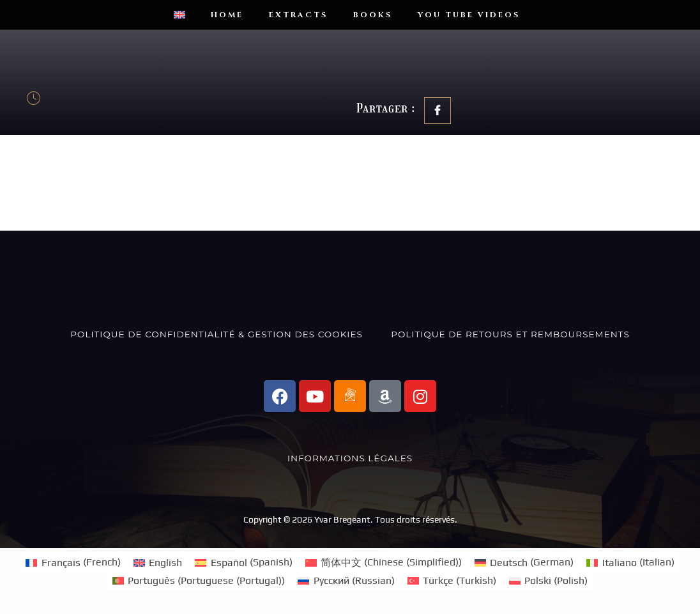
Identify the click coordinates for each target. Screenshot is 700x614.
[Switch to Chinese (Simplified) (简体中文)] (384, 562)
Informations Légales (350, 458)
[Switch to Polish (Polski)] (548, 581)
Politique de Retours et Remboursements (510, 334)
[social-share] (438, 111)
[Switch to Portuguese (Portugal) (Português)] (199, 581)
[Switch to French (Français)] (73, 562)
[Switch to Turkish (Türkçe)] (452, 581)
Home (227, 15)
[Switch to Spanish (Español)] (243, 562)
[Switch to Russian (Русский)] (346, 581)
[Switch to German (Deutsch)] (524, 562)
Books (373, 15)
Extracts (298, 15)
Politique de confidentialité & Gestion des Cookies (217, 334)
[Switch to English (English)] (158, 562)
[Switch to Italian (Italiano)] (630, 562)
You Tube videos (469, 15)
